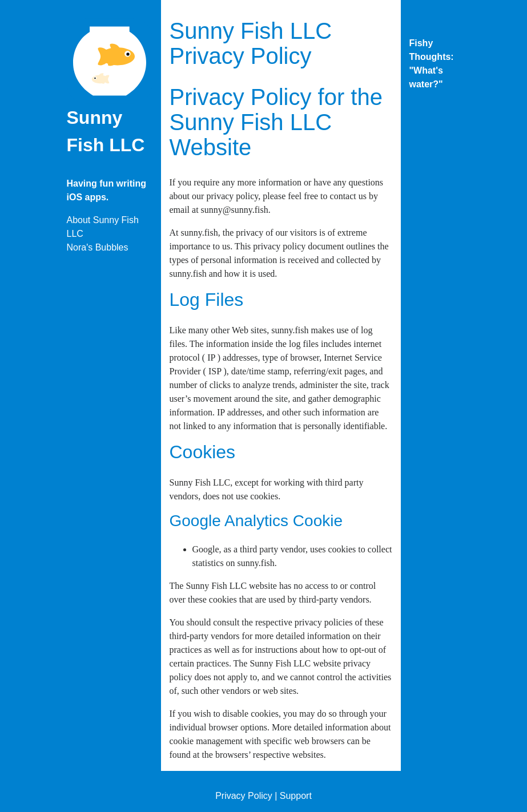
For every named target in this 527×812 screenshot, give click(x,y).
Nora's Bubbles (98, 247)
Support (296, 796)
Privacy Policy (244, 796)
